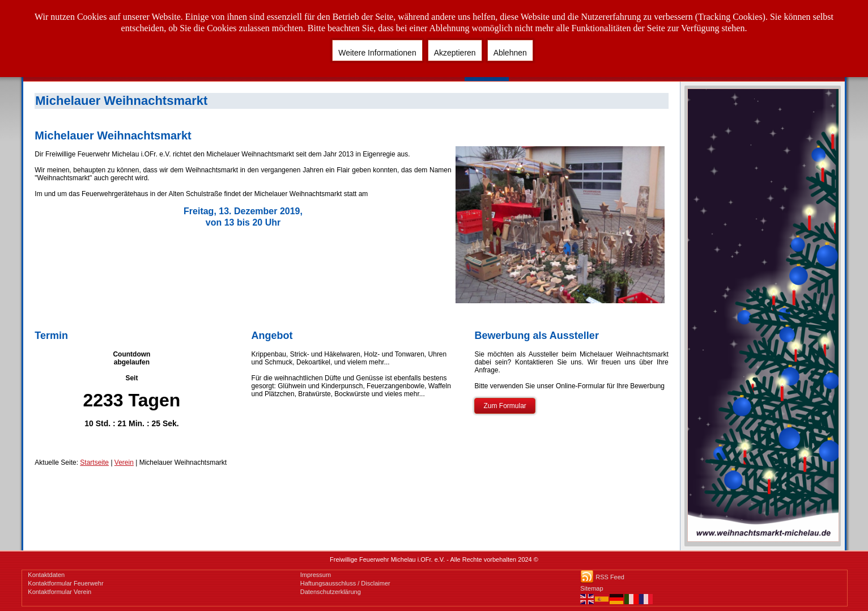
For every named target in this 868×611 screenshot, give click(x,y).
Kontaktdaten (46, 575)
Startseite (94, 463)
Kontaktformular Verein (59, 592)
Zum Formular (505, 406)
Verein (124, 463)
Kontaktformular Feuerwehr (65, 583)
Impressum (316, 575)
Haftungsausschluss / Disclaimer (345, 583)
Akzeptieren (455, 53)
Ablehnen (510, 53)
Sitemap (592, 588)
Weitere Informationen (377, 53)
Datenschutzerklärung (331, 592)
